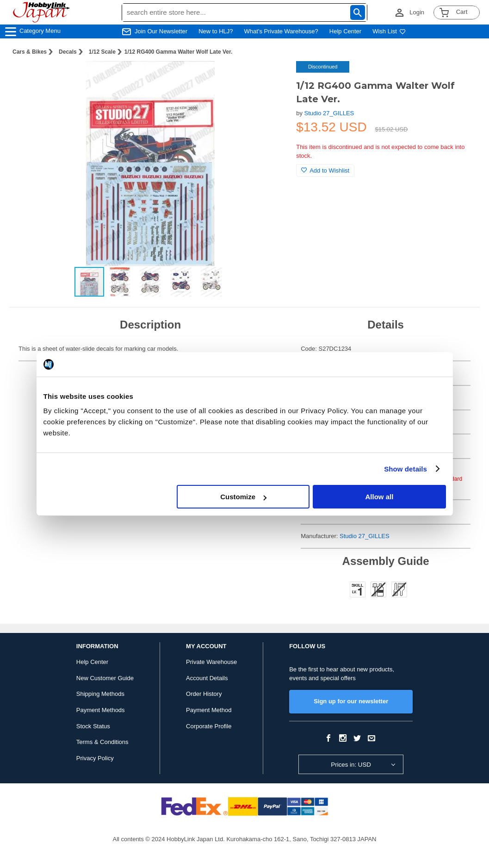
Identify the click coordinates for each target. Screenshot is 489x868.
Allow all (380, 497)
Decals (68, 52)
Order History (204, 694)
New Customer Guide (105, 678)
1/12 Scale (102, 52)
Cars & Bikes (30, 52)
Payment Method (209, 710)
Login (417, 12)
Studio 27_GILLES (329, 113)
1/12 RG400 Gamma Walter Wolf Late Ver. (178, 52)
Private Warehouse (211, 662)
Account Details (207, 678)
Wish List (389, 31)
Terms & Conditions (102, 742)
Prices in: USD (351, 765)
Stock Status (93, 726)
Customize (243, 497)
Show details (405, 469)
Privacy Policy (95, 758)
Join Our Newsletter (161, 31)
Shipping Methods (100, 694)
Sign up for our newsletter (351, 701)
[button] (270, 78)
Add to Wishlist (325, 170)
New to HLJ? (216, 31)
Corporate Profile (209, 726)
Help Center (345, 31)
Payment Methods (101, 710)
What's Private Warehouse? (281, 31)
